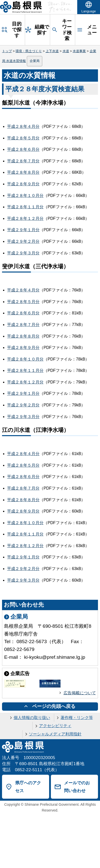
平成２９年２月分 (23, 241)
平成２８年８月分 (23, 172)
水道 (66, 51)
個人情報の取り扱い (32, 718)
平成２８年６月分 (23, 149)
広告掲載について (80, 693)
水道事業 (79, 51)
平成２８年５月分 (23, 138)
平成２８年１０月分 (25, 196)
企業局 (35, 61)
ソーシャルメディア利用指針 (55, 734)
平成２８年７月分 (23, 161)
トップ (7, 51)
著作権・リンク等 (77, 718)
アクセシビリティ (55, 726)
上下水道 (52, 51)
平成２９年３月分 (23, 253)
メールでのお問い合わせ (77, 787)
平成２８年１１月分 (25, 207)
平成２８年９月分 (23, 184)
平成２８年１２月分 (25, 218)
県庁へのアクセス (28, 787)
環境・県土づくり (29, 51)
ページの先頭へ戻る (54, 706)
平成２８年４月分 (23, 126)
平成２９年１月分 (23, 230)
